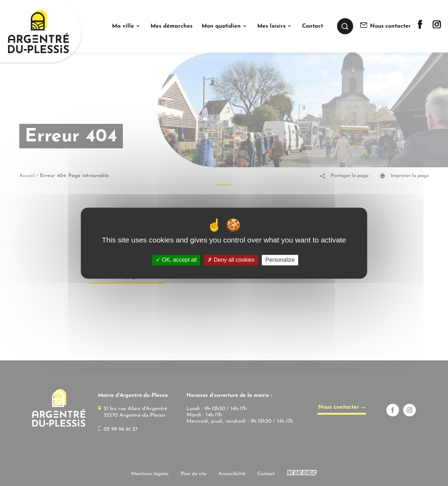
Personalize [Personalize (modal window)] (280, 260)
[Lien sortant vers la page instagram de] (437, 27)
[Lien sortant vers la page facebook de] (420, 27)
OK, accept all (176, 260)
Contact (313, 26)
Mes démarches (171, 26)
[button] (127, 26)
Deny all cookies (231, 260)
